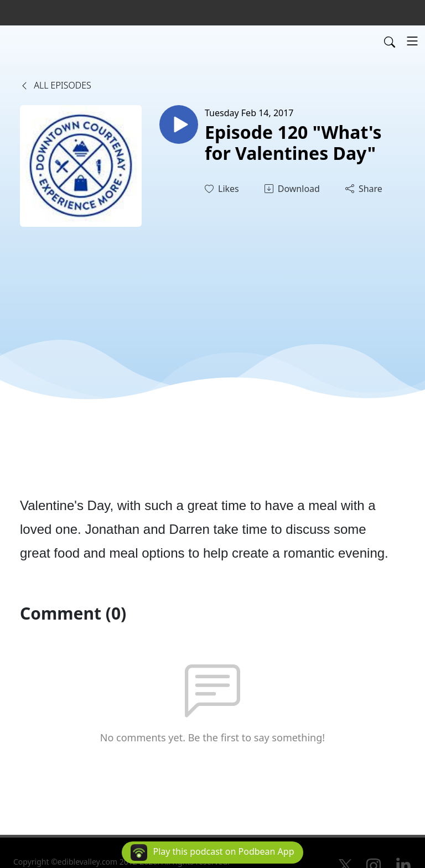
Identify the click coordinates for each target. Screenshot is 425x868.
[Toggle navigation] (412, 41)
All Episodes (56, 85)
